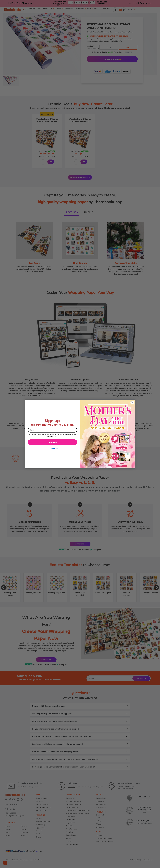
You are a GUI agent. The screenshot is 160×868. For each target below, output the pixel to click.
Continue (53, 442)
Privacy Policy (54, 448)
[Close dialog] (132, 402)
